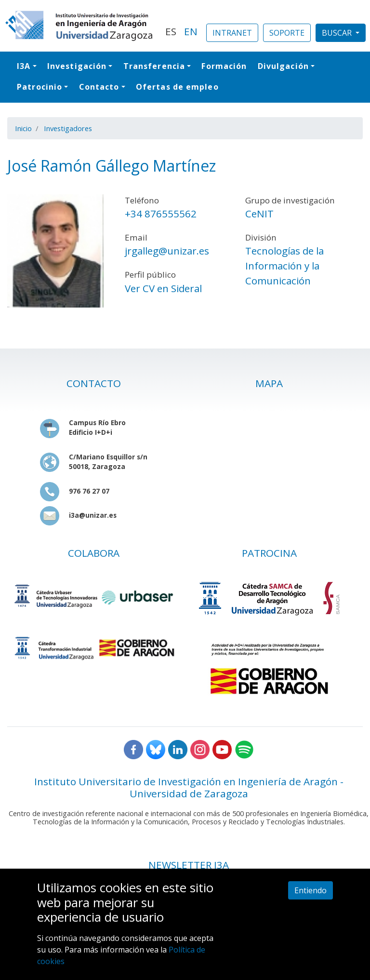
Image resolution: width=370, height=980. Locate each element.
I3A (24, 66)
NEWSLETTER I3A (189, 865)
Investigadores (68, 128)
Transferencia (154, 66)
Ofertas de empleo (177, 87)
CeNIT (259, 214)
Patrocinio (40, 87)
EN (191, 31)
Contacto (99, 87)
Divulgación (283, 66)
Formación (224, 66)
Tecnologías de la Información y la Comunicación (284, 266)
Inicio (23, 128)
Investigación (77, 66)
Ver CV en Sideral (163, 288)
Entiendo (311, 890)
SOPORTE (287, 33)
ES (171, 31)
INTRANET (232, 33)
